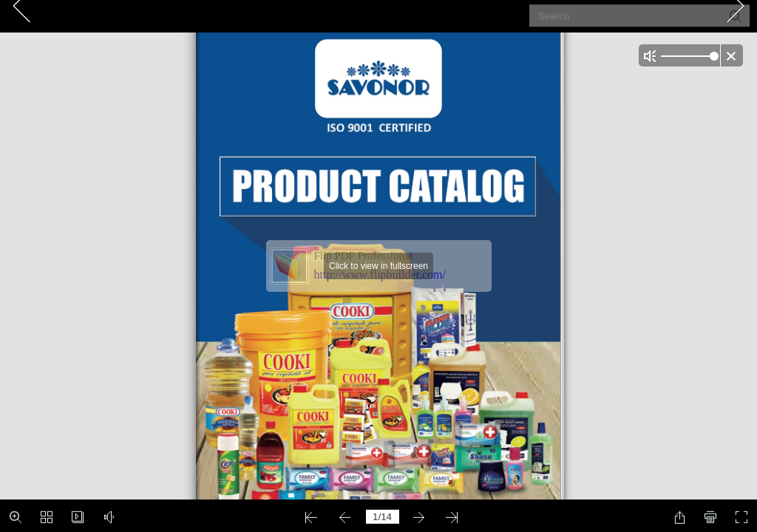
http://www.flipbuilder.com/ (380, 274)
